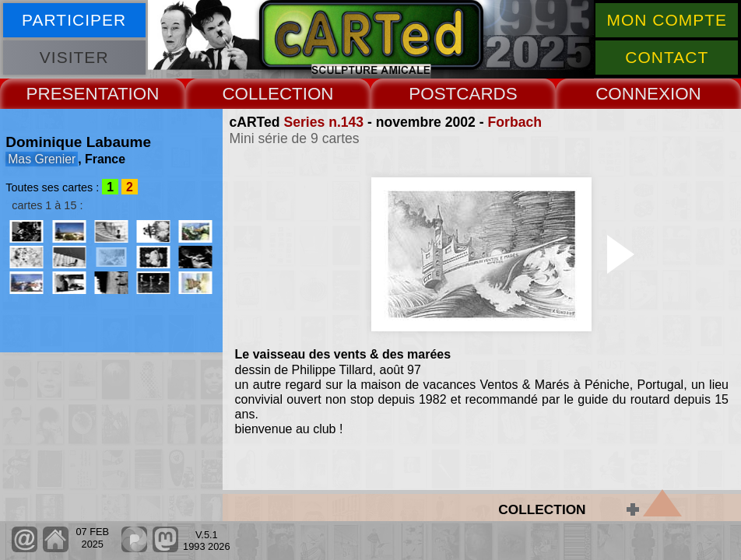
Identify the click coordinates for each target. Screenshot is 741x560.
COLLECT (262, 94)
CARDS (486, 94)
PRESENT (67, 94)
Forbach (515, 122)
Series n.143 (323, 122)
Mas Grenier (42, 159)
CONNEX (633, 94)
